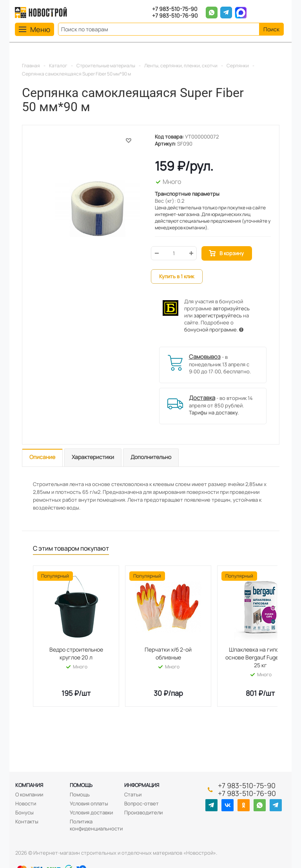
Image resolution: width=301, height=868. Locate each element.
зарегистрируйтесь (218, 315)
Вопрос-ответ (141, 803)
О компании (29, 794)
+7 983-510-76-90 (175, 16)
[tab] (42, 458)
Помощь (81, 785)
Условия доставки (91, 812)
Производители (143, 812)
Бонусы (24, 812)
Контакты (27, 821)
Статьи (133, 794)
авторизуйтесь (231, 308)
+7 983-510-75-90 (175, 9)
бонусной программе (210, 330)
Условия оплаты (89, 803)
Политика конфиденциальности (96, 825)
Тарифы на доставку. (214, 412)
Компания (29, 785)
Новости (26, 803)
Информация (142, 785)
